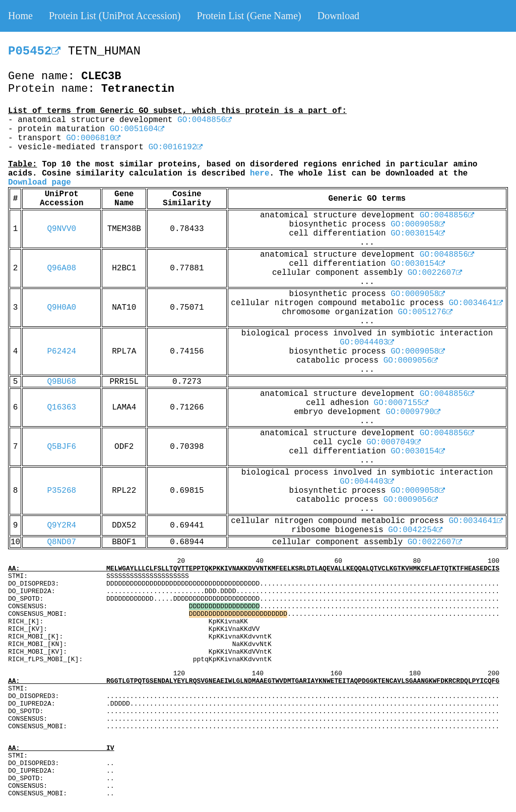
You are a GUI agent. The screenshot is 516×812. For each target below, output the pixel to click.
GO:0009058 (418, 224)
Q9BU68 (62, 382)
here (260, 173)
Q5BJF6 (62, 447)
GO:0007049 (394, 442)
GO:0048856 (205, 120)
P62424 (62, 352)
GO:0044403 (367, 342)
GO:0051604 (137, 129)
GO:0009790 (413, 412)
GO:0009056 (411, 361)
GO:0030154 (418, 234)
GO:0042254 (415, 530)
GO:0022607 (435, 273)
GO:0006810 (93, 138)
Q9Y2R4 (62, 526)
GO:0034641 (476, 303)
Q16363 (62, 408)
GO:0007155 (401, 403)
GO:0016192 (175, 147)
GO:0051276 (425, 312)
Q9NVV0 (62, 229)
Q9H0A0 (62, 308)
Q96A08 (62, 268)
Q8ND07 (62, 542)
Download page (40, 183)
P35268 (62, 491)
